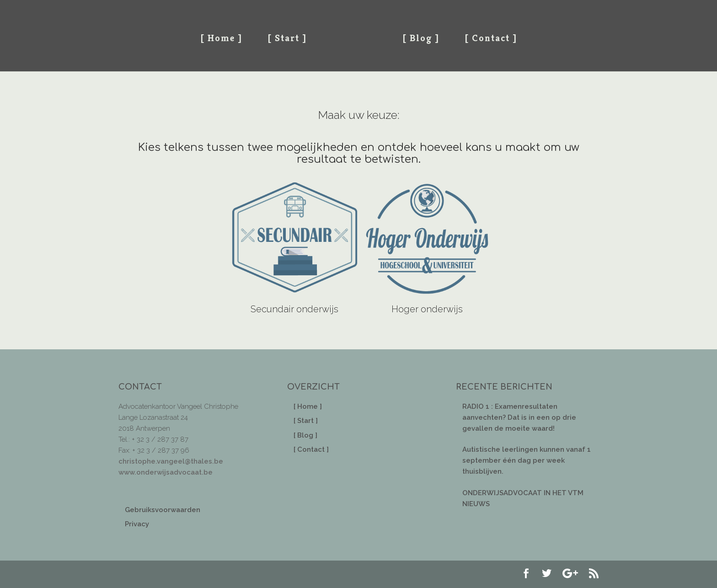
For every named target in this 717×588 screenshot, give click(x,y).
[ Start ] (287, 38)
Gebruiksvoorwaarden (163, 510)
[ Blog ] (421, 38)
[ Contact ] (491, 38)
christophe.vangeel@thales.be (171, 461)
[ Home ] (221, 38)
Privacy (137, 524)
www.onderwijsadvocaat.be (166, 472)
